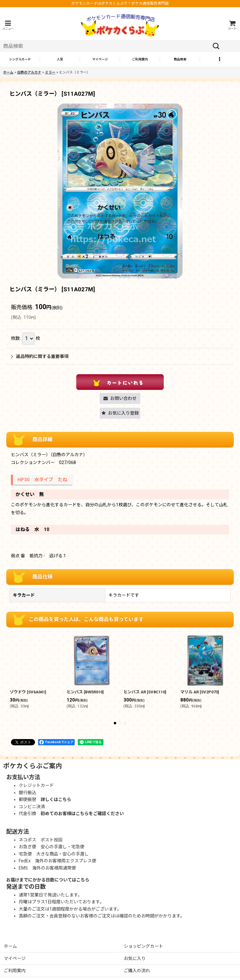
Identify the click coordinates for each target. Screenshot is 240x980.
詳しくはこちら (56, 799)
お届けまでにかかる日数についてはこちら (48, 880)
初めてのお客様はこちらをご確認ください (82, 814)
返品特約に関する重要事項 (40, 356)
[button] (8, 25)
